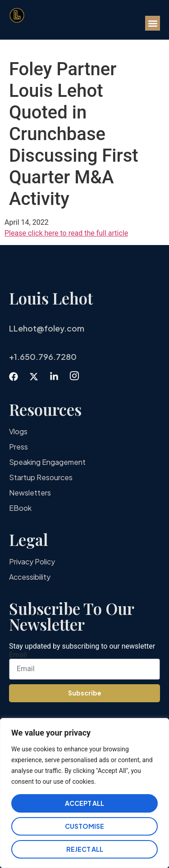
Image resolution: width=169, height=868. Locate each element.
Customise (84, 826)
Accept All (84, 803)
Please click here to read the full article (66, 233)
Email (18, 655)
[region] (84, 793)
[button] (153, 23)
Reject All (85, 849)
